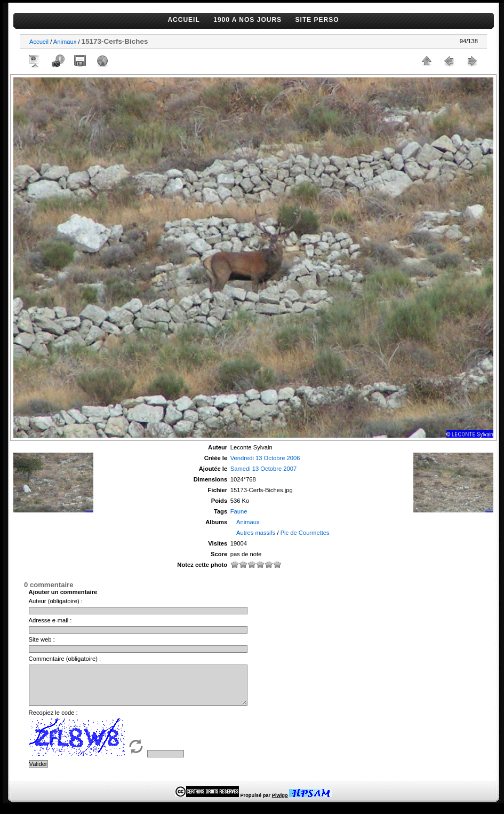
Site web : (42, 639)
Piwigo (280, 803)
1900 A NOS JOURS (247, 20)
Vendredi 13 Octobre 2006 (265, 458)
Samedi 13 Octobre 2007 (263, 469)
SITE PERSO (317, 20)
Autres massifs (256, 533)
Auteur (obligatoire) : (56, 601)
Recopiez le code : (53, 721)
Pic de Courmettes (305, 533)
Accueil (39, 42)
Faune (239, 511)
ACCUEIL (183, 20)
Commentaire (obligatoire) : (65, 659)
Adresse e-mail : (50, 620)
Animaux (65, 42)
